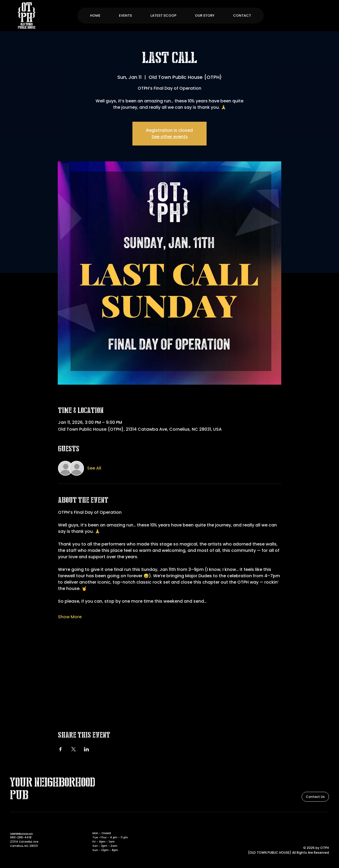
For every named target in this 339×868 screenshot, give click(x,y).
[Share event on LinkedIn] (86, 749)
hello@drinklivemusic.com (21, 833)
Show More (70, 617)
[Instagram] (326, 826)
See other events (170, 137)
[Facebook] (319, 826)
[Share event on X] (73, 749)
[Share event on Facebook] (61, 749)
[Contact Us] (315, 797)
